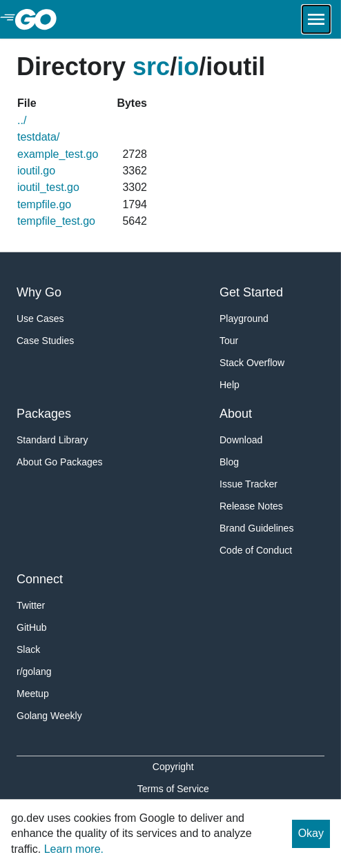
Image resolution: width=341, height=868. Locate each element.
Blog (229, 462)
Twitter (31, 605)
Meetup (33, 694)
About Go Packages (60, 462)
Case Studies (45, 341)
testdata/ (38, 137)
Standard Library (52, 440)
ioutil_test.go (48, 187)
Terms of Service (173, 789)
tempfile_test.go (56, 221)
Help (230, 385)
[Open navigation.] (316, 19)
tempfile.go (44, 204)
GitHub (32, 627)
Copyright (173, 767)
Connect (40, 579)
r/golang (34, 672)
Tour (229, 341)
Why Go (39, 292)
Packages (44, 414)
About (236, 414)
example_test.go (58, 154)
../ (22, 120)
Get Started (251, 292)
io (188, 67)
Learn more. (74, 849)
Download (241, 440)
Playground (244, 319)
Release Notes (251, 506)
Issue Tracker (249, 484)
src (151, 67)
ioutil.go (36, 171)
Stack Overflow (252, 363)
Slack (28, 649)
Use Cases (40, 319)
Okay (311, 833)
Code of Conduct (256, 550)
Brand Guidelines (256, 528)
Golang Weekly (49, 716)
